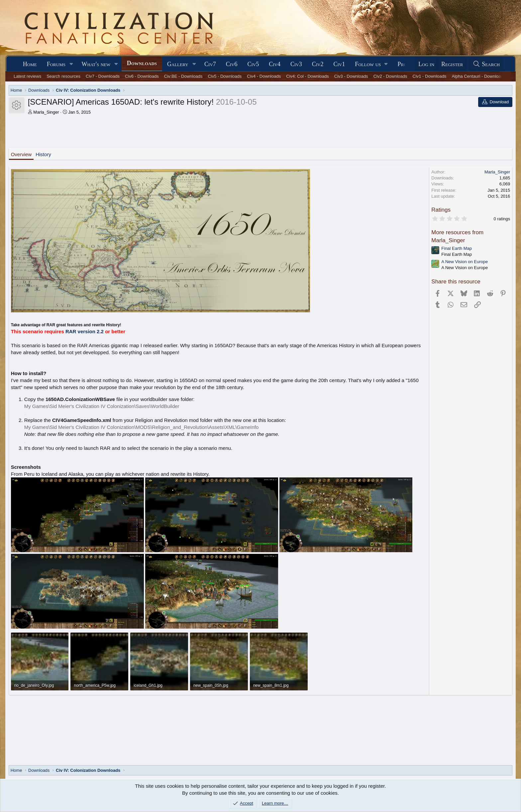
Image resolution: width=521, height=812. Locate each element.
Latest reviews (27, 76)
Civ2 (318, 64)
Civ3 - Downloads (351, 76)
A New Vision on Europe (465, 262)
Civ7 (210, 64)
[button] (71, 64)
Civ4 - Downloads (264, 76)
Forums (56, 64)
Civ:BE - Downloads (183, 76)
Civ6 (232, 64)
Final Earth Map (457, 248)
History (43, 154)
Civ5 (253, 64)
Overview (21, 154)
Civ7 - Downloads (103, 76)
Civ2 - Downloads (390, 76)
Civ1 (339, 64)
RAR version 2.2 (85, 331)
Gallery (178, 64)
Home (30, 64)
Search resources (63, 76)
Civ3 (296, 64)
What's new (96, 64)
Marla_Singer (46, 112)
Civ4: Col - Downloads (308, 76)
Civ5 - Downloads (225, 76)
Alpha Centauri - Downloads (478, 76)
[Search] (486, 64)
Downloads (142, 63)
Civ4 (275, 64)
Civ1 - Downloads (430, 76)
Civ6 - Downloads (142, 76)
